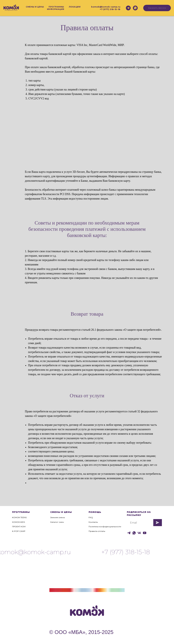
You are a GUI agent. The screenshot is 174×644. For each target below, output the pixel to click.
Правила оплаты (97, 531)
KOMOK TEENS (19, 517)
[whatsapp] (135, 8)
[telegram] (128, 8)
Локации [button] (75, 7)
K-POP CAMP (19, 531)
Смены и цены (35, 7)
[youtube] (145, 533)
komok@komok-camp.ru (106, 7)
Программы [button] (56, 7)
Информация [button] (56, 9)
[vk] (139, 533)
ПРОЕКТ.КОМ (19, 527)
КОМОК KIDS (18, 522)
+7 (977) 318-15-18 (110, 9)
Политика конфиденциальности (105, 527)
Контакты (93, 522)
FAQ (91, 517)
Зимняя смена (58, 517)
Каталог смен (57, 522)
